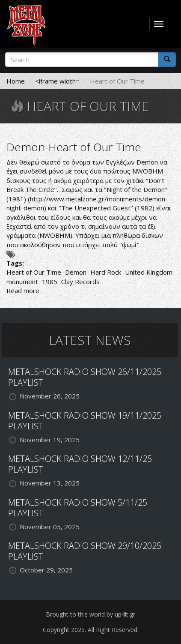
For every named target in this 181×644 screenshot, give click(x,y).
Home (16, 81)
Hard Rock (106, 272)
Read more (23, 291)
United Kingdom (149, 272)
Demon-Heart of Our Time (74, 147)
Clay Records (80, 282)
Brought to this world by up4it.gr (90, 614)
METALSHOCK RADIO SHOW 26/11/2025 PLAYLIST (85, 377)
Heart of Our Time (34, 272)
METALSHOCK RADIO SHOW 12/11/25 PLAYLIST (80, 464)
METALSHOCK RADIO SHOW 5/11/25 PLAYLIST (78, 508)
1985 (50, 282)
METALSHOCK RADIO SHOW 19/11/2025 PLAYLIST (85, 421)
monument (22, 282)
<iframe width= (57, 81)
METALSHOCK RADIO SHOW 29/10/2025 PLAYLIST (85, 551)
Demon (76, 272)
